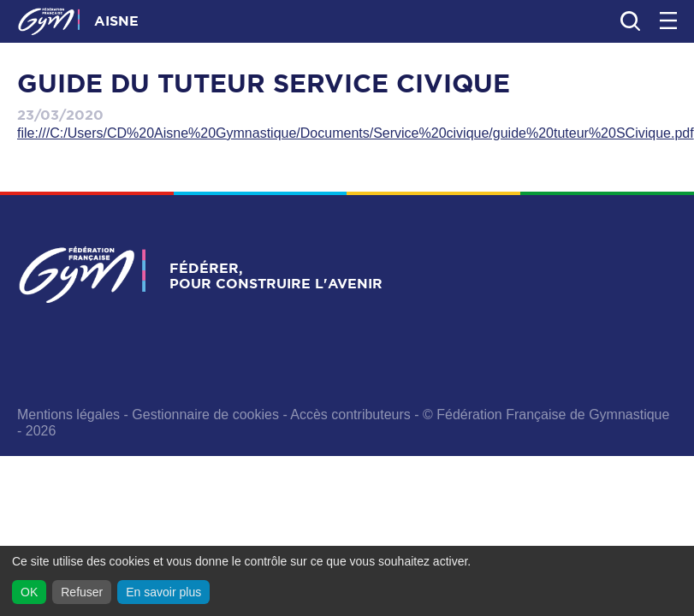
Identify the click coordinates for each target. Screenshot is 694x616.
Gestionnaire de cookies (205, 415)
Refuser (82, 592)
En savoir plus (163, 592)
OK (29, 592)
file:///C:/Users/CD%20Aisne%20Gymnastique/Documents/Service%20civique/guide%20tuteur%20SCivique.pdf (356, 133)
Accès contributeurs (350, 415)
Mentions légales (68, 415)
